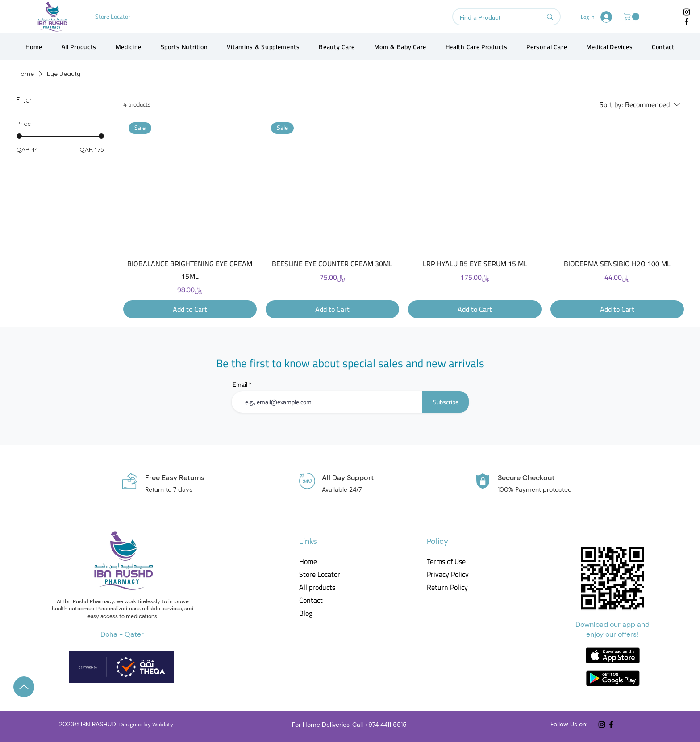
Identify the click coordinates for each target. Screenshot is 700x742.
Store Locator (320, 574)
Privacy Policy (447, 574)
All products (317, 587)
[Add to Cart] (190, 309)
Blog (306, 613)
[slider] (19, 136)
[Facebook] (687, 21)
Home (308, 562)
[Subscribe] (446, 402)
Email (240, 385)
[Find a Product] (494, 18)
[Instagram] (687, 12)
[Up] (24, 687)
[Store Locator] (114, 17)
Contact (311, 600)
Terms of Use (446, 562)
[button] (632, 17)
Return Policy (447, 587)
